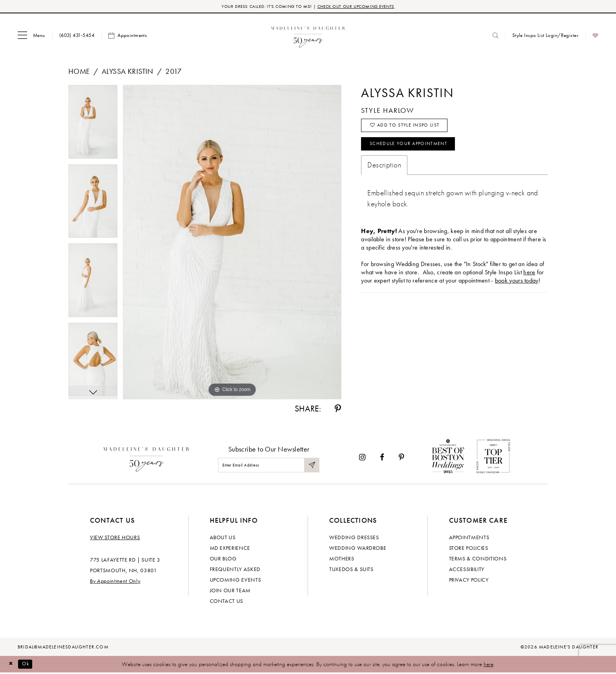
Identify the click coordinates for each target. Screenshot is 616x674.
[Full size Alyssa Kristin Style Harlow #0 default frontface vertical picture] (232, 243)
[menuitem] (31, 37)
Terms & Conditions (478, 559)
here (489, 665)
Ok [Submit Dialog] (29, 665)
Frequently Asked (235, 570)
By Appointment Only (115, 582)
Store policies (469, 549)
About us (223, 538)
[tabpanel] (93, 126)
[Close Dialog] (12, 665)
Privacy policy (469, 580)
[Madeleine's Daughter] (146, 459)
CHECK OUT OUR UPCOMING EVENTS (362, 7)
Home (79, 73)
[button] (31, 37)
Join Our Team (230, 591)
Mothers (342, 559)
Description (384, 172)
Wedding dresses (354, 538)
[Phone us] (77, 36)
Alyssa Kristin (128, 73)
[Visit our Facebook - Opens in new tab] (382, 458)
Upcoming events (236, 580)
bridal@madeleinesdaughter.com (63, 648)
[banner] (308, 36)
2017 (174, 73)
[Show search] (495, 36)
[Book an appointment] (128, 37)
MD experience (230, 549)
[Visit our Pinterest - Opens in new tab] (401, 458)
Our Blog (223, 559)
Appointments (469, 538)
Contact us (227, 602)
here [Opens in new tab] (529, 280)
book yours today (517, 288)
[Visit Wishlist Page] (595, 37)
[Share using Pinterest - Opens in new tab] (338, 410)
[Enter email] (269, 466)
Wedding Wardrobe (358, 549)
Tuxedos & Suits (351, 570)
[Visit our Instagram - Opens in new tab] (362, 458)
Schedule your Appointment (416, 150)
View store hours (115, 538)
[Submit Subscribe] (311, 466)
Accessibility (467, 570)
